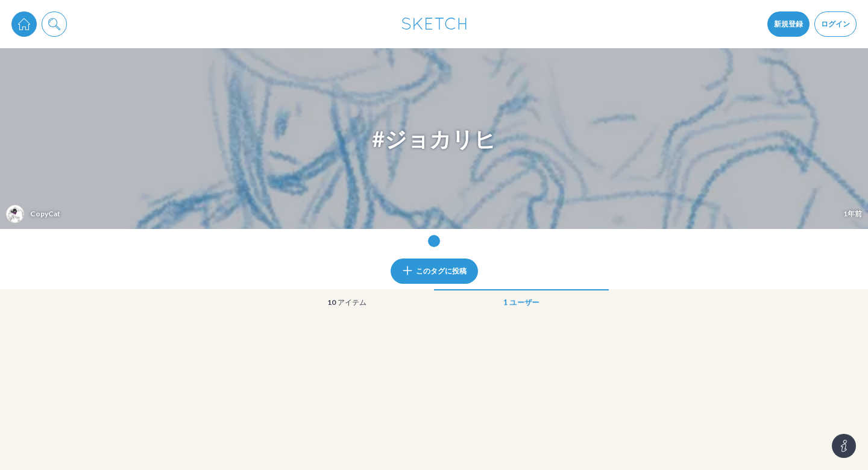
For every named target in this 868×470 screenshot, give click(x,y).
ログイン (835, 24)
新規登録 (788, 24)
